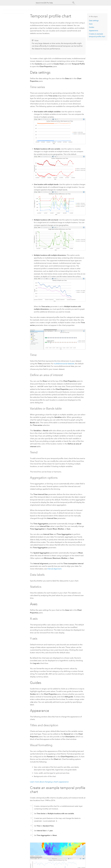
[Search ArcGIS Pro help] (53, 3)
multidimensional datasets (64, 364)
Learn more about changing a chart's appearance (49, 781)
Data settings (94, 21)
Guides (92, 27)
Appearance (94, 31)
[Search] (73, 3)
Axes (91, 24)
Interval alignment (54, 568)
